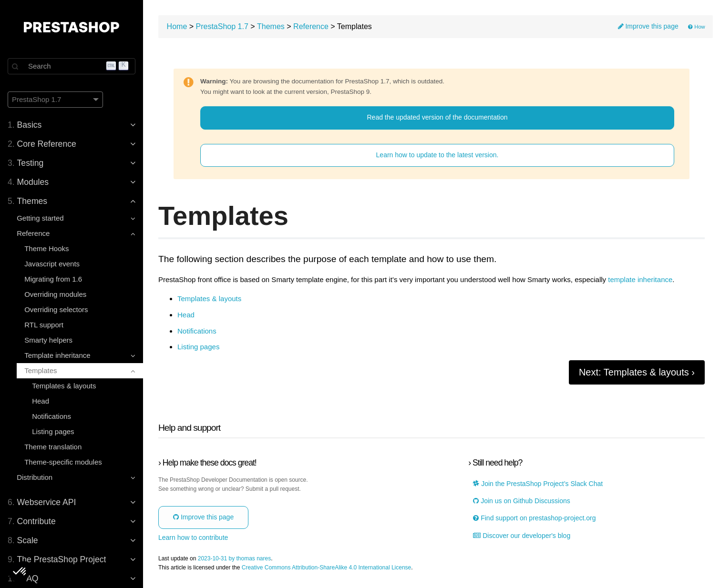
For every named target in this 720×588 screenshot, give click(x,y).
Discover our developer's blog (522, 536)
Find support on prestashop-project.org (534, 518)
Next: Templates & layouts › (637, 372)
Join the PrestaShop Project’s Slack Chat (538, 484)
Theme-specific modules (63, 462)
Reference (311, 26)
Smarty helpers (48, 340)
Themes (271, 26)
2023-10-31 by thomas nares (234, 559)
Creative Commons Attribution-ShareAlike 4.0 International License (327, 568)
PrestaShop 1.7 (222, 26)
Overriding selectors (56, 309)
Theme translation (53, 447)
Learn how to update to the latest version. (437, 155)
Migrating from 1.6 (53, 279)
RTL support (44, 325)
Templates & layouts (64, 386)
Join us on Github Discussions (521, 501)
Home (177, 26)
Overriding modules (55, 294)
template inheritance (640, 280)
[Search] (72, 66)
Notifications (51, 416)
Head (41, 401)
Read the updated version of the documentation (437, 117)
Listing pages (53, 431)
